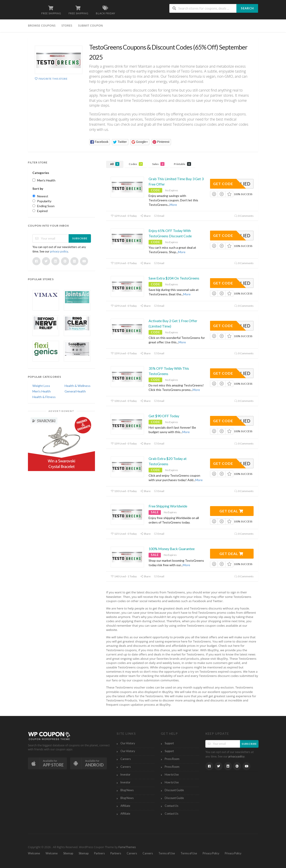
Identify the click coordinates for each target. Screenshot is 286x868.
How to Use (172, 775)
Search (247, 8)
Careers (126, 759)
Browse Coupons (42, 25)
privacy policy (59, 251)
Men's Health (42, 391)
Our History (128, 743)
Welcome (34, 853)
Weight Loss (41, 386)
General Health (75, 391)
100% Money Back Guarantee (172, 549)
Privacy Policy (211, 853)
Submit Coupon (90, 25)
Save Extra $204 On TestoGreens (174, 278)
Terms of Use (167, 853)
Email (159, 216)
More (173, 205)
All (115, 164)
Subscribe (80, 238)
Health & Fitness (44, 397)
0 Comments (244, 216)
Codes (136, 164)
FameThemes (127, 847)
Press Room (172, 759)
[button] (100, 142)
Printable (182, 164)
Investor (125, 775)
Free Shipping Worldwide (168, 506)
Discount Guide (174, 790)
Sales (158, 164)
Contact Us (171, 806)
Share (145, 216)
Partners (99, 853)
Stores (67, 25)
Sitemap (68, 853)
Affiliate (125, 806)
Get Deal (231, 511)
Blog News (127, 790)
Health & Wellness (78, 386)
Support (169, 743)
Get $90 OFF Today (164, 416)
